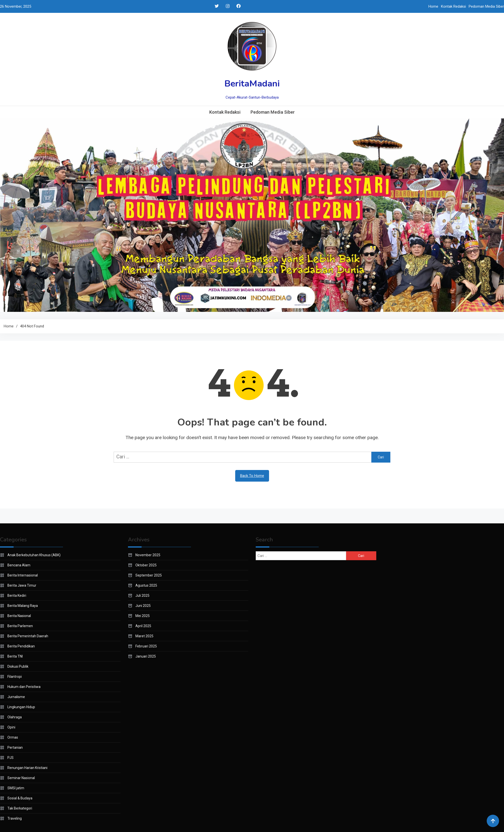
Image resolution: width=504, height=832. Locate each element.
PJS (10, 758)
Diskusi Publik (18, 666)
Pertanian (15, 747)
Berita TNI (15, 656)
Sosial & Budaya (20, 798)
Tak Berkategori (20, 808)
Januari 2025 (146, 656)
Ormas (13, 737)
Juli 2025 (142, 596)
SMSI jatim (16, 788)
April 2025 (143, 626)
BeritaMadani (252, 84)
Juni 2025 (143, 606)
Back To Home (252, 476)
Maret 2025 (144, 636)
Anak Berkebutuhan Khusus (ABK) (34, 555)
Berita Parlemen (20, 626)
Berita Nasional (19, 616)
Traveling (15, 818)
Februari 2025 (146, 646)
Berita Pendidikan (21, 646)
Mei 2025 (143, 616)
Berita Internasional (23, 575)
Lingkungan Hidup (21, 707)
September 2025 (149, 575)
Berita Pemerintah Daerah (28, 636)
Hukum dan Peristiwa (24, 687)
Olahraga (15, 717)
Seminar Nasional (21, 778)
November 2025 (148, 555)
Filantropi (15, 677)
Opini (11, 727)
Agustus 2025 (146, 585)
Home (433, 6)
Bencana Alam (19, 565)
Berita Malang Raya (23, 606)
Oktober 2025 (146, 565)
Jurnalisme (16, 697)
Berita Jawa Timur (22, 585)
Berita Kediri (17, 596)
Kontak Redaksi (453, 6)
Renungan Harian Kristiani (27, 768)
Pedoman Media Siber (486, 6)
